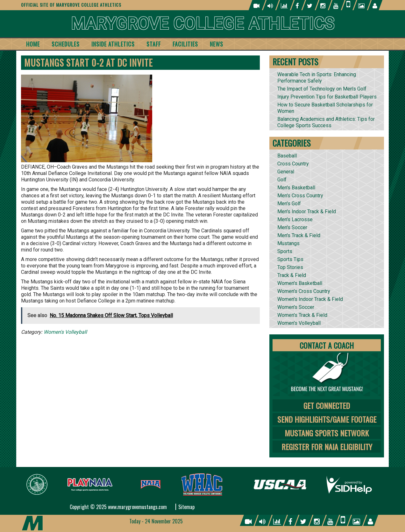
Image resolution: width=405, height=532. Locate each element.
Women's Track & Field (302, 315)
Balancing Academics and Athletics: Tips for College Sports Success (326, 122)
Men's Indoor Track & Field (307, 211)
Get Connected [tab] (327, 405)
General (286, 172)
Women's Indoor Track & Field (310, 299)
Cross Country (293, 164)
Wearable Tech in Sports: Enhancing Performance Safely (317, 78)
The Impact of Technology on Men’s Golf (322, 89)
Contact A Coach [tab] (327, 345)
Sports (285, 251)
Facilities (185, 44)
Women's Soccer (296, 307)
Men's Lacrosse (295, 219)
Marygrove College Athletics (203, 24)
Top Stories (290, 267)
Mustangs (288, 243)
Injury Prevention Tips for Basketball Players (327, 97)
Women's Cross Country (304, 291)
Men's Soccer (292, 227)
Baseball (287, 156)
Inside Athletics (113, 44)
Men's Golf (289, 204)
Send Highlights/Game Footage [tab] (327, 419)
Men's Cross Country (300, 196)
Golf (282, 180)
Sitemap (186, 507)
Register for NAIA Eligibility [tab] (327, 447)
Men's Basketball (296, 188)
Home (33, 44)
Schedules (66, 44)
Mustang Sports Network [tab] (327, 433)
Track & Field (292, 275)
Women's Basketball (300, 283)
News (217, 44)
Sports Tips (290, 259)
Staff (154, 44)
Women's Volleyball (65, 332)
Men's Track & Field (299, 235)
